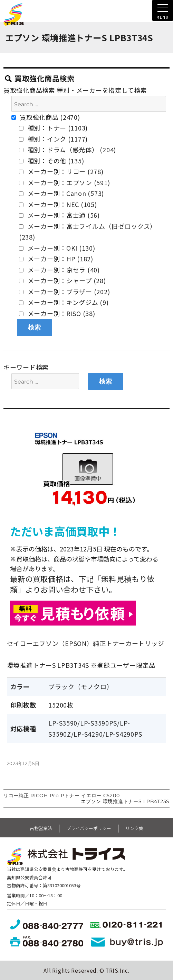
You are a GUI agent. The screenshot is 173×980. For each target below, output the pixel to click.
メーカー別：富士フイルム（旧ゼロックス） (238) (88, 232)
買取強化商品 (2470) (46, 117)
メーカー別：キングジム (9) (64, 302)
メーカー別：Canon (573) (61, 193)
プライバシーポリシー (89, 828)
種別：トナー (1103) (53, 128)
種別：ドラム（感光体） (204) (68, 150)
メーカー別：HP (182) (56, 259)
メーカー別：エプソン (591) (64, 182)
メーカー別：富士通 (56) (59, 215)
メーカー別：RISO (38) (57, 313)
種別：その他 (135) (51, 161)
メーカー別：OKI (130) (57, 248)
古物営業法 (41, 828)
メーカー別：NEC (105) (58, 204)
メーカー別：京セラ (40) (59, 270)
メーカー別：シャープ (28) (63, 280)
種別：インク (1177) (53, 139)
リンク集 (134, 828)
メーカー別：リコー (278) (61, 171)
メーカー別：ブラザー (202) (64, 291)
